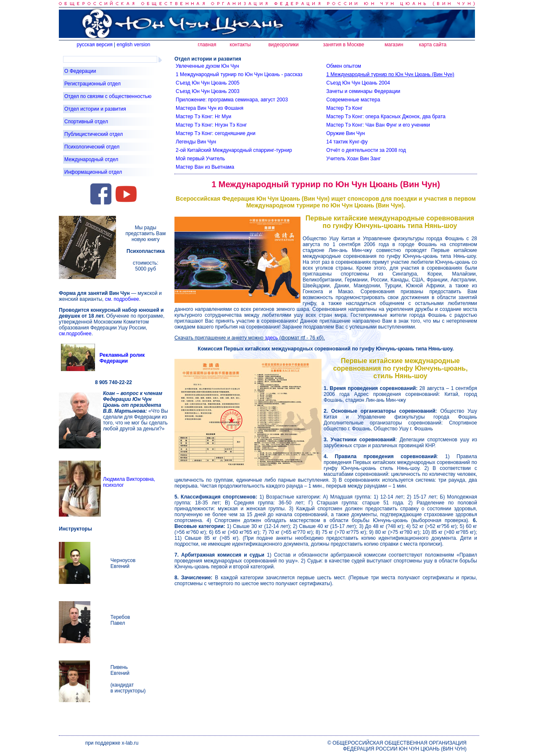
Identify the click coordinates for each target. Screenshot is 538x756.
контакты (240, 45)
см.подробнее (75, 334)
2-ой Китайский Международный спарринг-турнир (234, 150)
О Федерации (80, 71)
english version (133, 45)
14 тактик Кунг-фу (347, 142)
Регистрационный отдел (92, 84)
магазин (394, 45)
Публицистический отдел (94, 134)
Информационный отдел (93, 172)
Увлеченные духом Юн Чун (207, 66)
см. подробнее (122, 299)
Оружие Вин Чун (345, 133)
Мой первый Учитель (200, 159)
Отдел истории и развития (95, 109)
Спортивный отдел (86, 122)
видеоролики (283, 45)
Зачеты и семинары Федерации (363, 91)
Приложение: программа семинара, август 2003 (232, 100)
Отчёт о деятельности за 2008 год (366, 150)
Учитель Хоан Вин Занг (353, 159)
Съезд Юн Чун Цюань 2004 (358, 83)
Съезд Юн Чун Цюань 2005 (208, 83)
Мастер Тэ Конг (344, 108)
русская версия (94, 45)
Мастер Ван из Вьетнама (205, 167)
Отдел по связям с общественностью (108, 96)
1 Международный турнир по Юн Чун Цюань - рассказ (239, 74)
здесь (271, 338)
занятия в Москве (344, 45)
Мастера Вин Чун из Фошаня (210, 108)
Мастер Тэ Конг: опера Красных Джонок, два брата (386, 117)
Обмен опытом (344, 66)
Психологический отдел (92, 147)
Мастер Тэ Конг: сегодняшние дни (216, 133)
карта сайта (433, 45)
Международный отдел (91, 159)
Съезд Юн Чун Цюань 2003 (208, 91)
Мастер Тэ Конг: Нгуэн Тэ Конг (211, 125)
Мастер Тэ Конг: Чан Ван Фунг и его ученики (378, 125)
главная (207, 45)
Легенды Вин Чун (196, 142)
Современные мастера (353, 100)
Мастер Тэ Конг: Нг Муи (203, 117)
